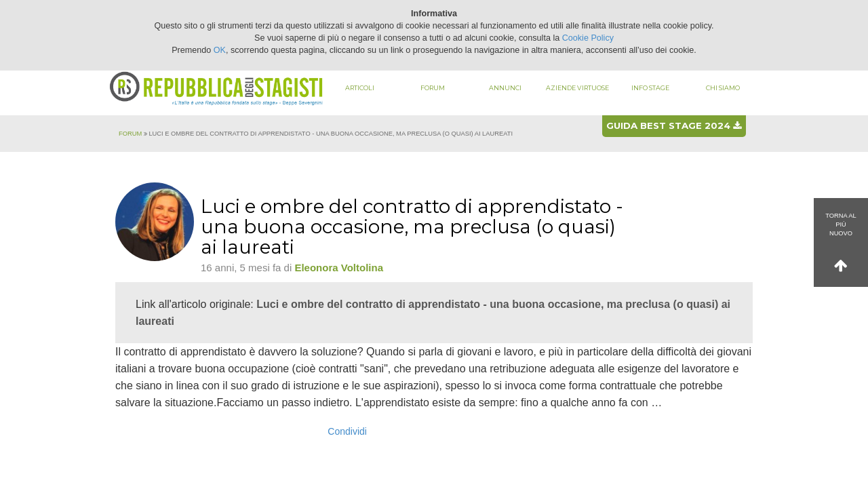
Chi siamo (723, 88)
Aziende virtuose (577, 88)
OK (220, 50)
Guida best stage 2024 (674, 125)
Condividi (347, 431)
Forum (433, 88)
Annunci (505, 88)
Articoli (360, 88)
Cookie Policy (588, 38)
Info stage (650, 88)
